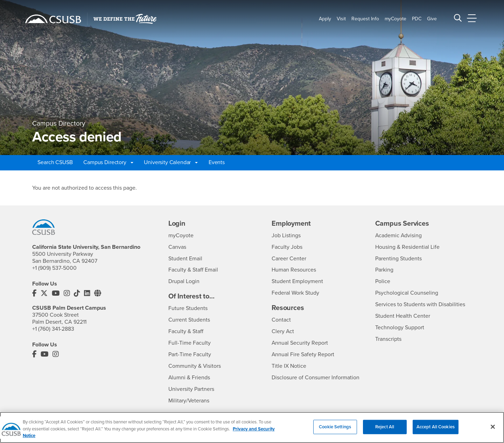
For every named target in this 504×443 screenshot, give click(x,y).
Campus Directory (108, 162)
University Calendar (171, 162)
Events (217, 162)
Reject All (385, 431)
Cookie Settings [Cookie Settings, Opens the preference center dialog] (335, 431)
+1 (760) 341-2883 (53, 329)
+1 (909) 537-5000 (54, 268)
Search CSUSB (55, 162)
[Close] (493, 431)
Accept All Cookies (436, 431)
